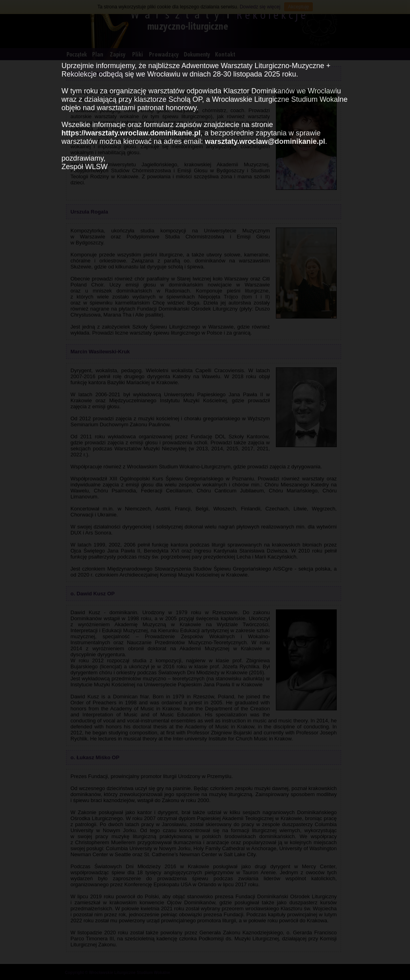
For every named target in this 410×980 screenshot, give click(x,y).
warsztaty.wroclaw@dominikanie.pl (265, 141)
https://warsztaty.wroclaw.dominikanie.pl (131, 133)
